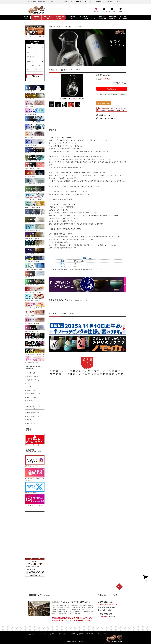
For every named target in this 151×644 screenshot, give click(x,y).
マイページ (88, 2)
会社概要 (30, 420)
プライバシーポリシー (102, 634)
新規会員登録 (98, 2)
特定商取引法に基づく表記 (86, 634)
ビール (29, 387)
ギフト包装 (30, 401)
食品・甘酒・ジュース (34, 394)
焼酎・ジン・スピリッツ (34, 380)
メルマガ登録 (109, 2)
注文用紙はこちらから (36, 575)
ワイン (29, 383)
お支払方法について (33, 413)
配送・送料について (33, 416)
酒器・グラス (31, 390)
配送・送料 (62, 634)
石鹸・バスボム (32, 397)
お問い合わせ (119, 2)
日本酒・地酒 (31, 373)
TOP (50, 27)
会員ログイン (78, 2)
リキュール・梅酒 (32, 376)
